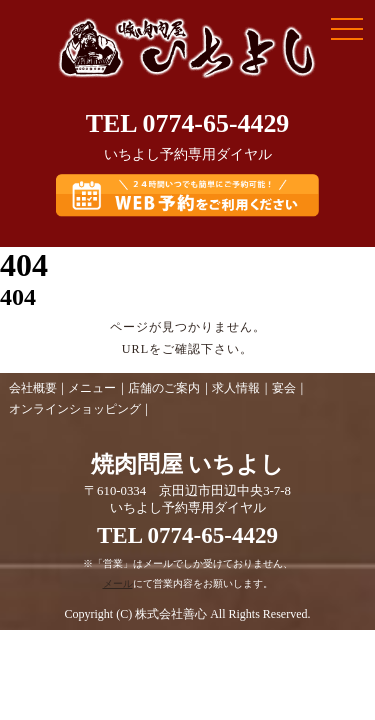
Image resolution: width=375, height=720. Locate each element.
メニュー (92, 388)
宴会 (284, 388)
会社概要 (33, 388)
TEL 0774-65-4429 (188, 123)
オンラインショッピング (75, 409)
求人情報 (236, 388)
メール (118, 583)
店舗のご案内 (164, 388)
